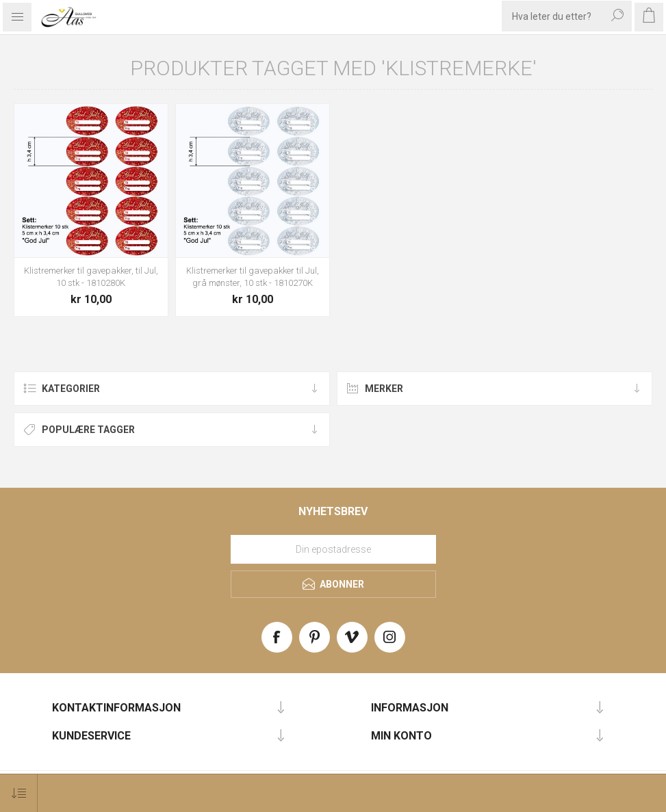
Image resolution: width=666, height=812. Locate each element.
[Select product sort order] (19, 793)
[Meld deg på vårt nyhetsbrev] (333, 549)
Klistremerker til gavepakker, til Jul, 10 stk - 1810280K (91, 277)
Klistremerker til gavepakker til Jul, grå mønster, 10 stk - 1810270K (253, 277)
